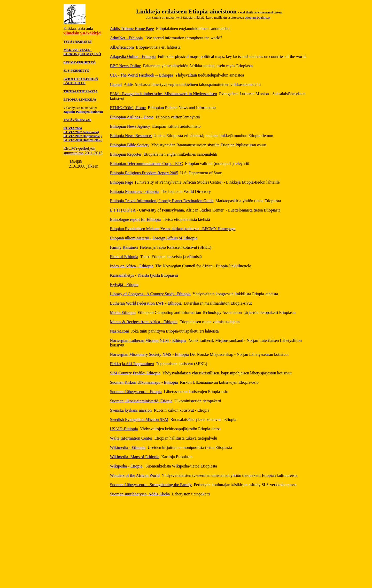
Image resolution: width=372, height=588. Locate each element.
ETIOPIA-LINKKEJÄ (80, 99)
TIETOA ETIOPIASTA (81, 91)
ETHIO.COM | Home (128, 108)
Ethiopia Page (121, 182)
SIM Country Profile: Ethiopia (135, 373)
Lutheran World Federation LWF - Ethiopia (146, 303)
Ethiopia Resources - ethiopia (134, 191)
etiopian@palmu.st (258, 17)
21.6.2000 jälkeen (83, 166)
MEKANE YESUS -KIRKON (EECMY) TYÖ (82, 52)
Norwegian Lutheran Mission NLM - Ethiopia (148, 340)
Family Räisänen (124, 247)
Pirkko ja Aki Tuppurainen (132, 364)
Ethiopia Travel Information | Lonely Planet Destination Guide (162, 201)
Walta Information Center (131, 438)
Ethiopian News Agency (130, 126)
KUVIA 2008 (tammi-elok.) (83, 140)
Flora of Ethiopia (124, 257)
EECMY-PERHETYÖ (80, 62)
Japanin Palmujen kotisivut (83, 112)
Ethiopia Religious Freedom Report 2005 (144, 173)
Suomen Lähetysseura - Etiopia (136, 392)
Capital (116, 84)
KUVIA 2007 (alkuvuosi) (81, 132)
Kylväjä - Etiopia (124, 285)
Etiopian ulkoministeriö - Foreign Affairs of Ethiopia (153, 238)
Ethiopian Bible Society (130, 145)
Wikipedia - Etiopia (127, 466)
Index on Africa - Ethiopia (131, 266)
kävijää (75, 162)
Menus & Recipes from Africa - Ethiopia (144, 322)
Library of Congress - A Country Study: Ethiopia (150, 294)
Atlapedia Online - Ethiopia (133, 56)
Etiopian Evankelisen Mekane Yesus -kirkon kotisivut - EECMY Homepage (173, 229)
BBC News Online (125, 66)
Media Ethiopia (123, 312)
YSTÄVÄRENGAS (78, 120)
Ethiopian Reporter (126, 154)
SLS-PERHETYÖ (76, 70)
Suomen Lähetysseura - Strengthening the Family (151, 485)
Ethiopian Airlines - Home (132, 117)
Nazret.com (119, 331)
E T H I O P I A (123, 210)
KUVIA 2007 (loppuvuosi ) (83, 136)
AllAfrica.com (122, 47)
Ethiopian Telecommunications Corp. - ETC (146, 164)
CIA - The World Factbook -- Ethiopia (141, 75)
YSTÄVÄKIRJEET (78, 42)
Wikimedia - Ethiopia (128, 447)
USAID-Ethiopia (124, 429)
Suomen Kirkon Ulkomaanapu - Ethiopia (144, 382)
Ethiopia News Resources (131, 136)
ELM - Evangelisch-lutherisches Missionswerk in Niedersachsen (163, 94)
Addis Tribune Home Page (132, 29)
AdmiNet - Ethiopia (126, 38)
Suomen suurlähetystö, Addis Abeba (140, 494)
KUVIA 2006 (73, 128)
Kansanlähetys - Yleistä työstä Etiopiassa (144, 275)
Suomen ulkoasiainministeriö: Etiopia (141, 401)
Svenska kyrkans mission (131, 410)
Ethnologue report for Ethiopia (135, 219)
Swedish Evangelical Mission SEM (139, 420)
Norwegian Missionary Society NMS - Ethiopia (149, 354)
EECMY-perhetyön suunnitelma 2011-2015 (83, 151)
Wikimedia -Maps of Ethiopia (134, 457)
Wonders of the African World (135, 475)
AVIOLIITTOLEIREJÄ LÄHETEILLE (81, 81)
